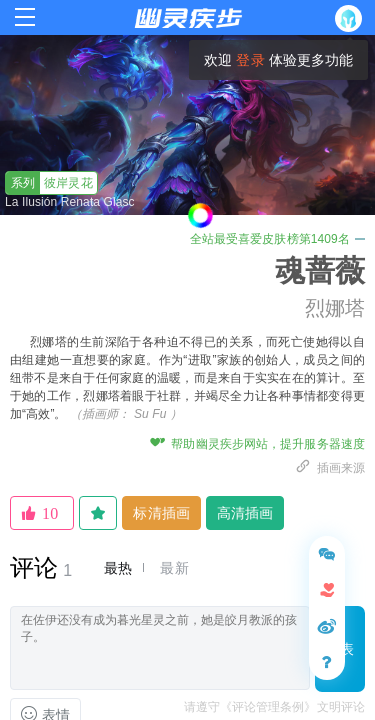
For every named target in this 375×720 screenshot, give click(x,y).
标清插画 (161, 513)
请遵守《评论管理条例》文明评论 (275, 707)
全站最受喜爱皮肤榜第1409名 (277, 239)
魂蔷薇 (320, 270)
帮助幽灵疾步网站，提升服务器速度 (257, 444)
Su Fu (150, 414)
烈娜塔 (335, 308)
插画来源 (330, 468)
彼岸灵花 (49, 183)
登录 (250, 60)
